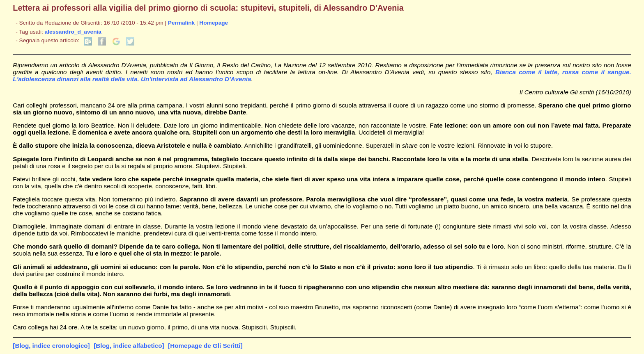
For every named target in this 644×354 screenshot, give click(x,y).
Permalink (181, 23)
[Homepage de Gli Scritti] (205, 346)
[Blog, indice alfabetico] (129, 346)
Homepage (214, 23)
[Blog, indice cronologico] (51, 346)
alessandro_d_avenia (73, 32)
